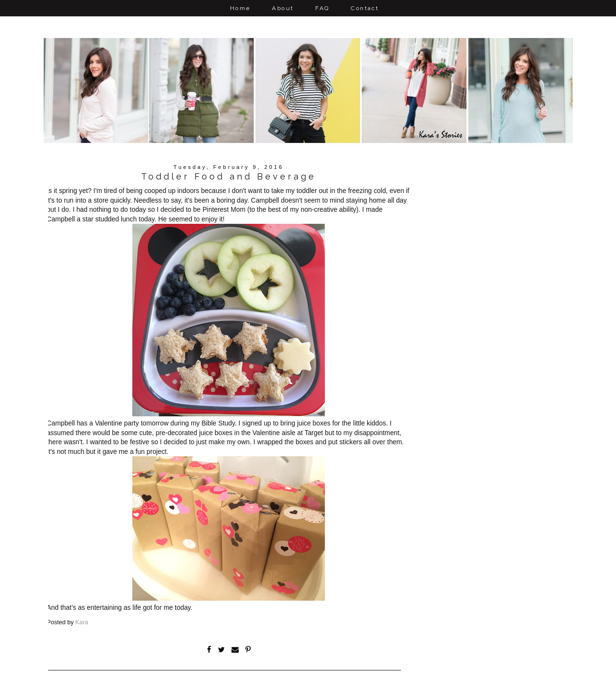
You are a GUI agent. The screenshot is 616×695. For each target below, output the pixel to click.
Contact (365, 8)
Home (240, 8)
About (283, 8)
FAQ (322, 8)
